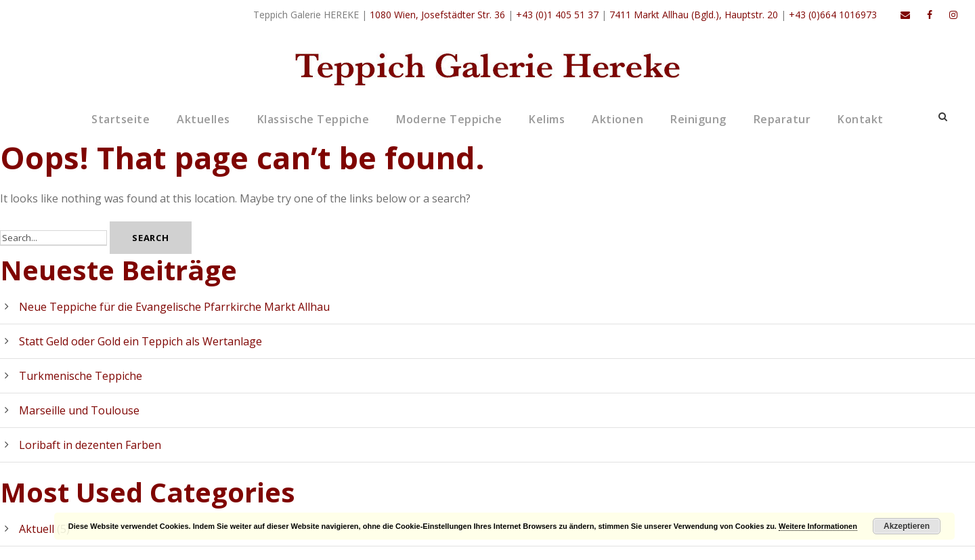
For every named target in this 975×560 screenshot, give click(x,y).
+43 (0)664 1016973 (833, 15)
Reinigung (698, 119)
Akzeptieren (907, 526)
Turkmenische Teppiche (81, 376)
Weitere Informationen (818, 526)
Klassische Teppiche (313, 119)
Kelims (547, 119)
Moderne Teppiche (449, 119)
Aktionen (617, 119)
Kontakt (861, 119)
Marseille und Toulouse (79, 410)
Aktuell (37, 529)
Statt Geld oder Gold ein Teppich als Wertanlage (140, 341)
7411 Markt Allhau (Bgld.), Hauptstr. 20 (694, 15)
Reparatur (782, 119)
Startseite (121, 119)
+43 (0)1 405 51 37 (557, 15)
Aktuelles (203, 119)
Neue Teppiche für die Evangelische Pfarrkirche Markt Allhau (174, 307)
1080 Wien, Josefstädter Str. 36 (437, 15)
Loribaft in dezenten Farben (90, 445)
